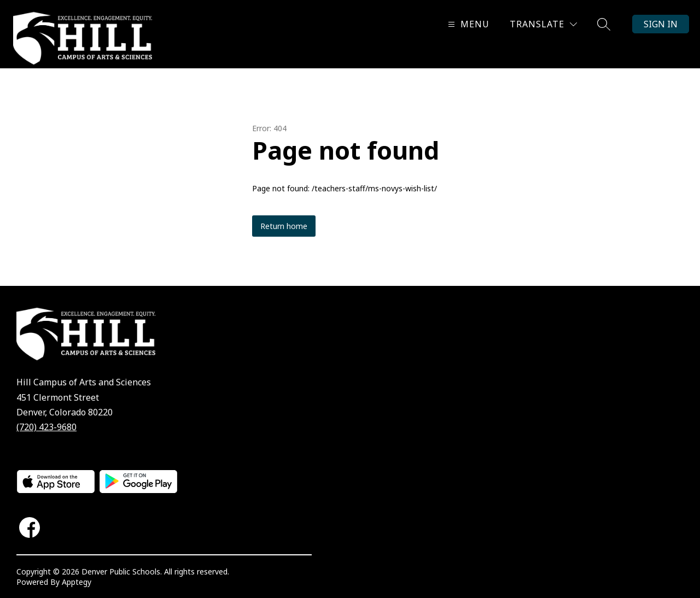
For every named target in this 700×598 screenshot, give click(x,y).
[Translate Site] (543, 24)
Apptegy (77, 582)
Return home (284, 226)
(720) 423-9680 (46, 427)
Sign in (661, 24)
